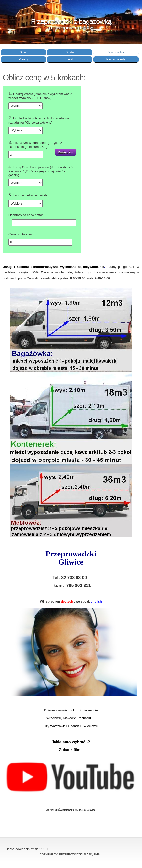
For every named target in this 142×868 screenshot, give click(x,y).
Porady (23, 59)
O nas (23, 52)
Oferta (70, 52)
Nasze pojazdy (116, 59)
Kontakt (70, 59)
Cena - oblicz (116, 52)
